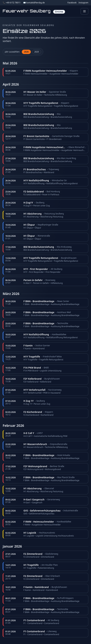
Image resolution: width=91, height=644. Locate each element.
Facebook (72, 3)
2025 (37, 52)
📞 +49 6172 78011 (12, 3)
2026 (26, 52)
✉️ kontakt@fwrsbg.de (34, 3)
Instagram (83, 3)
